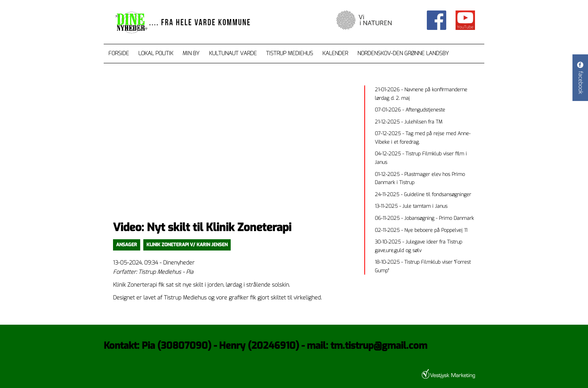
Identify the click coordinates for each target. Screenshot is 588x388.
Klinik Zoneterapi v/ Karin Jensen (187, 245)
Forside (119, 53)
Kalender (335, 53)
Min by (191, 53)
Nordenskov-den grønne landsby (403, 53)
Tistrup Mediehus (290, 53)
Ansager (127, 245)
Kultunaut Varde (233, 53)
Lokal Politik (156, 53)
